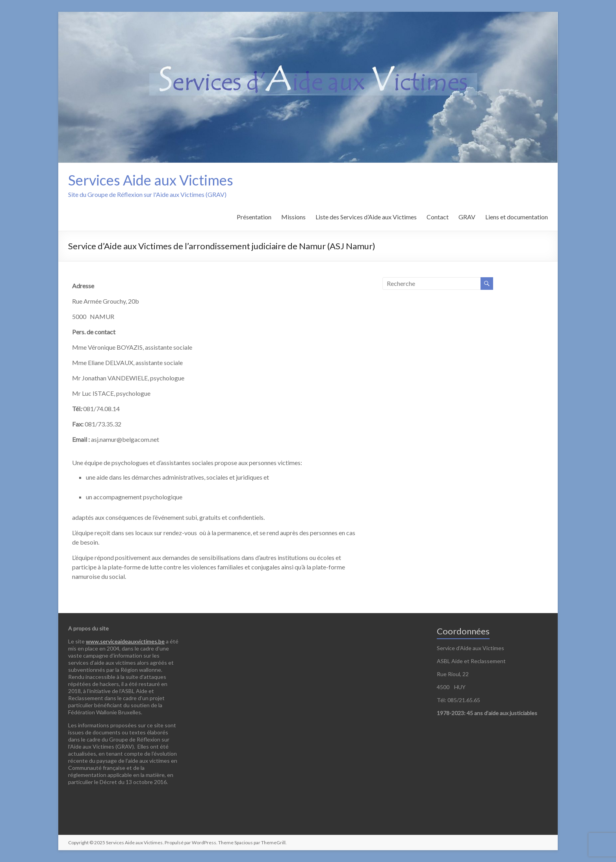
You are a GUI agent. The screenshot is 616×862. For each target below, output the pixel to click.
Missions (293, 217)
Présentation (254, 217)
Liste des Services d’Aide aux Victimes (366, 217)
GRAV (467, 217)
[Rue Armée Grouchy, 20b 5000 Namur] (290, 340)
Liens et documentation (517, 217)
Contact (438, 217)
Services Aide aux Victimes (151, 180)
